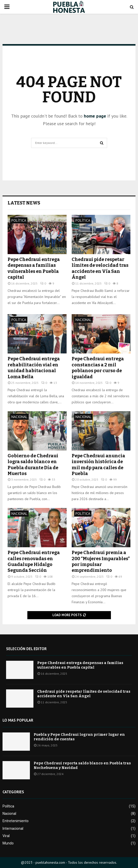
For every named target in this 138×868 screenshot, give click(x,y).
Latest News (24, 203)
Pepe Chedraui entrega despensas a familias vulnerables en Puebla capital (34, 268)
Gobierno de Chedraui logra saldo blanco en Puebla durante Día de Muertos (33, 465)
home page (95, 116)
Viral (6, 836)
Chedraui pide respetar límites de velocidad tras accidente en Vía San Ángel (100, 268)
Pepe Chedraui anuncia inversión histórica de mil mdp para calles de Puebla (98, 465)
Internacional (13, 828)
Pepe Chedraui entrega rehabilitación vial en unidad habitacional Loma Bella (34, 368)
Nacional (83, 320)
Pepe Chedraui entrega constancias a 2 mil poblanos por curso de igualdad (98, 368)
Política (19, 220)
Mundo (8, 843)
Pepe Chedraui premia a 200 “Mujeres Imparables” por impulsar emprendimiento (101, 561)
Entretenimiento (16, 821)
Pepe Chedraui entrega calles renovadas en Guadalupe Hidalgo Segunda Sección (34, 561)
